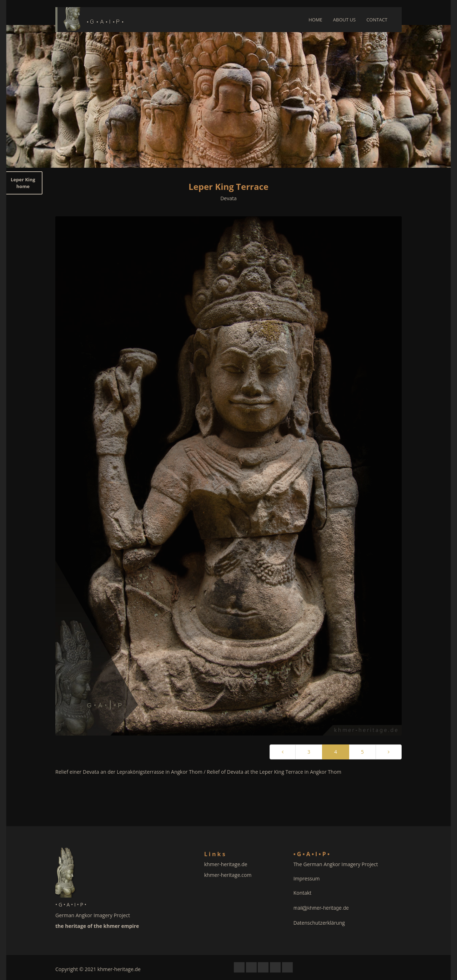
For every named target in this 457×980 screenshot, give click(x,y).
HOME (315, 20)
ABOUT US (344, 20)
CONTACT (377, 20)
